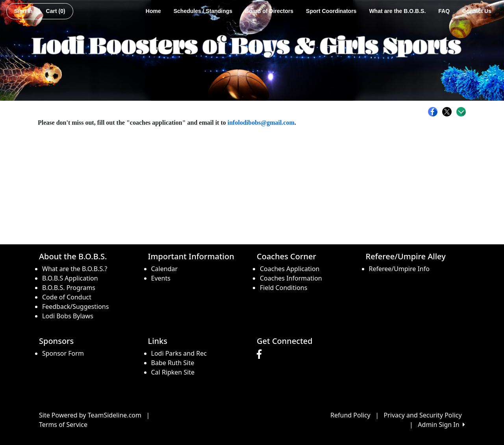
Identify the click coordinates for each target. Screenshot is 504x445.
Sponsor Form (63, 353)
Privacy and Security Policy (423, 415)
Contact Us (477, 11)
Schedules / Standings (203, 11)
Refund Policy (350, 415)
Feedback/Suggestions (75, 307)
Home (153, 11)
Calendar (165, 269)
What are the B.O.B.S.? (75, 269)
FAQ (444, 11)
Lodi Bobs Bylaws (68, 316)
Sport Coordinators (331, 11)
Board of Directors (269, 11)
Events (161, 278)
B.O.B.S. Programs (69, 288)
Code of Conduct (67, 297)
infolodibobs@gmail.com (261, 123)
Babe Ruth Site (173, 363)
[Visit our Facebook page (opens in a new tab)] (261, 355)
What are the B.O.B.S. (397, 11)
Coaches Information (291, 278)
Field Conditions (283, 288)
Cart (56, 11)
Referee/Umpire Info (399, 269)
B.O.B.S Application (70, 278)
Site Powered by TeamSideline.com (90, 415)
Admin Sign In (441, 425)
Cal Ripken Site (173, 372)
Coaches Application (290, 269)
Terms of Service (63, 425)
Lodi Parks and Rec (179, 353)
